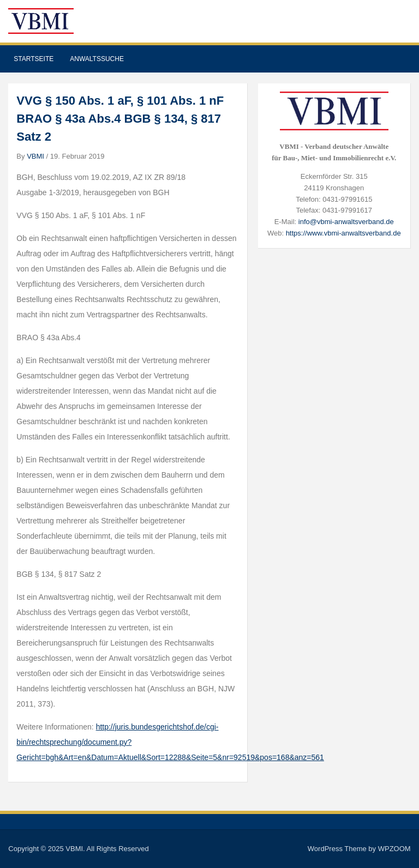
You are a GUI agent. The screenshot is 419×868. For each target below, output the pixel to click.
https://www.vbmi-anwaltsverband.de (343, 233)
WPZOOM (394, 849)
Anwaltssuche (97, 59)
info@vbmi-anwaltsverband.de (346, 222)
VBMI (35, 156)
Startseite (34, 59)
